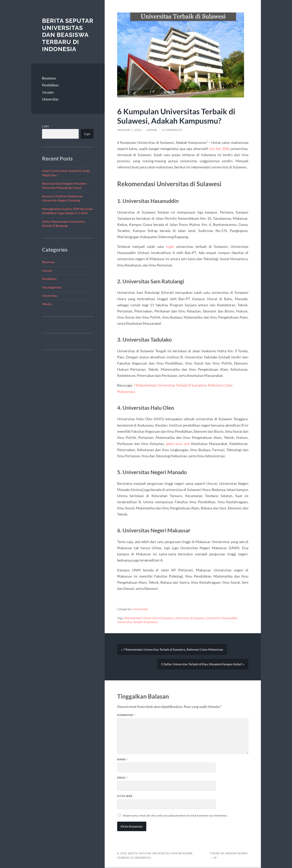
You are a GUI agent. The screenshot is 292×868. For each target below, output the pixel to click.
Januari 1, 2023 (129, 130)
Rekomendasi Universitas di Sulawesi (149, 618)
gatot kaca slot (178, 444)
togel (170, 246)
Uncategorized (52, 287)
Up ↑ (216, 858)
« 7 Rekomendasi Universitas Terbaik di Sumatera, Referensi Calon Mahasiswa (172, 650)
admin (152, 130)
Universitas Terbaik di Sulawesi (137, 622)
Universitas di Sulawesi (189, 618)
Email (123, 778)
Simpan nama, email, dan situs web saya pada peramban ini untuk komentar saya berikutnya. (175, 815)
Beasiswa (49, 78)
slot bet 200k (219, 149)
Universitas (50, 99)
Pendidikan (50, 85)
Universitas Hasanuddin (221, 618)
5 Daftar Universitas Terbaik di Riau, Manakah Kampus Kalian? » (203, 664)
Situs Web (125, 796)
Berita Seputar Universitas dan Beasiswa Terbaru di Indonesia (68, 35)
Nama (123, 759)
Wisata (47, 304)
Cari (45, 126)
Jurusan (48, 92)
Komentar (126, 715)
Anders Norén (236, 854)
